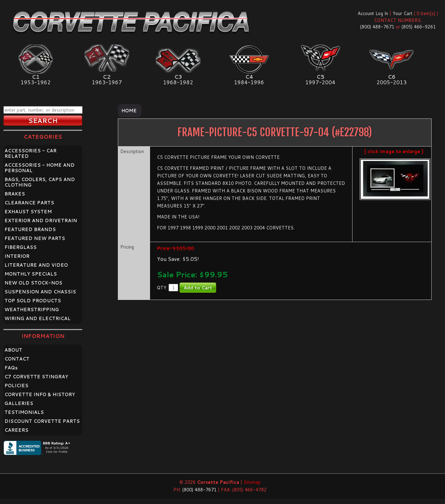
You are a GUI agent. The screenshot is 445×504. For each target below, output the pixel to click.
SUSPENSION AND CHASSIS (40, 292)
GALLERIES (19, 403)
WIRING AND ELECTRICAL (38, 318)
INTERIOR (17, 256)
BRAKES (15, 194)
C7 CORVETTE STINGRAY (36, 377)
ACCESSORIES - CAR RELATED (30, 153)
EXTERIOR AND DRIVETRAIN (41, 220)
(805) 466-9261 (419, 27)
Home (129, 111)
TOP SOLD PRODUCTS (33, 301)
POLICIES (16, 386)
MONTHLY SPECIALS (31, 274)
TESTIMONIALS (24, 412)
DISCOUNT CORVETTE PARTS (42, 421)
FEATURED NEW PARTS (35, 238)
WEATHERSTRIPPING (32, 310)
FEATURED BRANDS (30, 229)
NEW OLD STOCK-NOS (33, 283)
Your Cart (403, 13)
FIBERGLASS (21, 247)
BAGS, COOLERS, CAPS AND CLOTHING (40, 182)
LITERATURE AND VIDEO (36, 265)
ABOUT (13, 350)
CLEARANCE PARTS (29, 203)
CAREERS (16, 430)
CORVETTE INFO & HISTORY (40, 394)
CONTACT (17, 359)
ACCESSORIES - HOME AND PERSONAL (40, 168)
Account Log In (373, 13)
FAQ (11, 368)
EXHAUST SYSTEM (28, 212)
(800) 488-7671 (377, 27)
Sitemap (252, 482)
